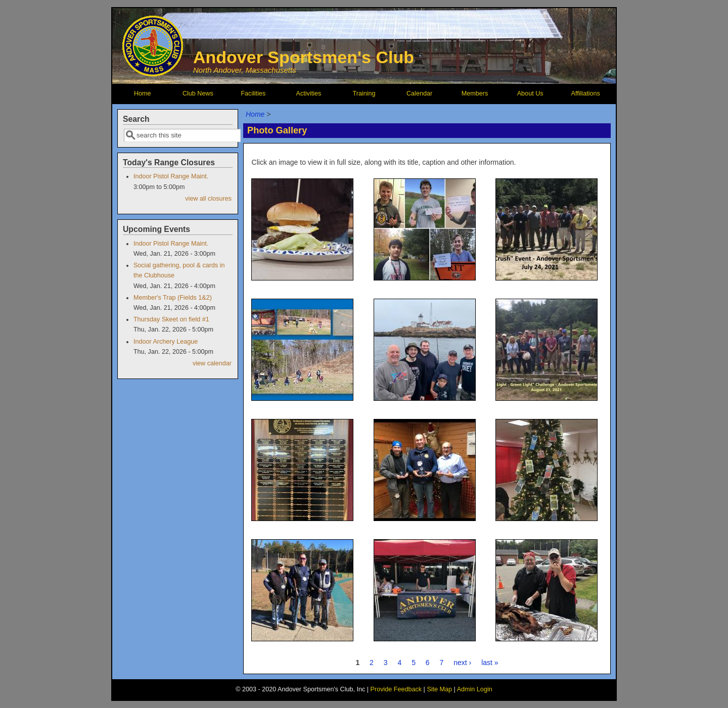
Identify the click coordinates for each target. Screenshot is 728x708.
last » (490, 663)
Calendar (419, 93)
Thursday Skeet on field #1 (171, 319)
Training (364, 93)
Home (143, 93)
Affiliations (586, 93)
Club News (198, 93)
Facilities (253, 93)
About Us (530, 93)
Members (475, 93)
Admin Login (475, 689)
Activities (309, 93)
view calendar (212, 363)
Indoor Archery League (166, 342)
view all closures (208, 199)
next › (462, 663)
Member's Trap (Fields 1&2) (173, 298)
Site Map (439, 689)
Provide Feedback (396, 689)
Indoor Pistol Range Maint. (171, 176)
